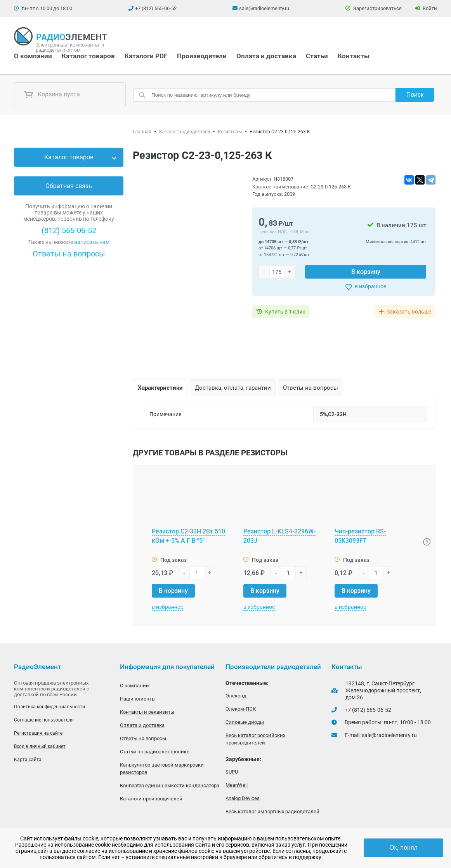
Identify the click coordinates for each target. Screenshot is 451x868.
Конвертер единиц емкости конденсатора (170, 785)
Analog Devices (243, 798)
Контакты (354, 56)
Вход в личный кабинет (40, 746)
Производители (202, 56)
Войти (426, 8)
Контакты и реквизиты (147, 712)
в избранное (370, 286)
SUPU (232, 772)
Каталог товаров (88, 56)
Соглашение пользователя (44, 720)
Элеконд (236, 696)
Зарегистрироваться (374, 8)
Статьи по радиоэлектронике (155, 752)
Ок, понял (403, 848)
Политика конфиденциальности (49, 707)
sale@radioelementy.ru (264, 8)
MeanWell (237, 785)
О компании (33, 56)
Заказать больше (409, 312)
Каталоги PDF (146, 56)
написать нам (92, 242)
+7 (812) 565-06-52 (156, 8)
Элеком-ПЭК (241, 709)
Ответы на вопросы (69, 254)
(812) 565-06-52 (69, 230)
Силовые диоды (245, 722)
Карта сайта (28, 760)
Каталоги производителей (151, 799)
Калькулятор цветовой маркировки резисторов (162, 769)
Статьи (317, 56)
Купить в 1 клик (285, 312)
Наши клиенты (138, 699)
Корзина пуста (52, 95)
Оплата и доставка (266, 56)
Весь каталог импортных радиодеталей (272, 811)
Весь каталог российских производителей (255, 739)
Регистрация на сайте (38, 733)
